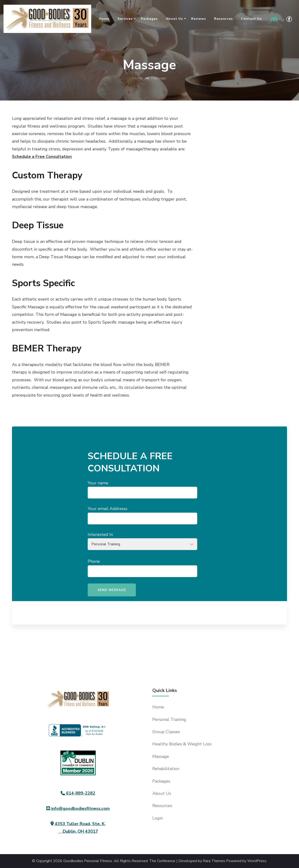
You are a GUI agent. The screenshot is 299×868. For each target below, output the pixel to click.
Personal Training (169, 719)
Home (104, 19)
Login (158, 818)
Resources (223, 19)
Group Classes (166, 732)
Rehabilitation (166, 769)
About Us (174, 19)
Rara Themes (214, 861)
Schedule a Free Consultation (42, 157)
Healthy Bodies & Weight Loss (182, 744)
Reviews (199, 19)
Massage (161, 756)
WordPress (257, 861)
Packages (149, 19)
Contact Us (251, 19)
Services (125, 19)
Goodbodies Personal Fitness (88, 861)
